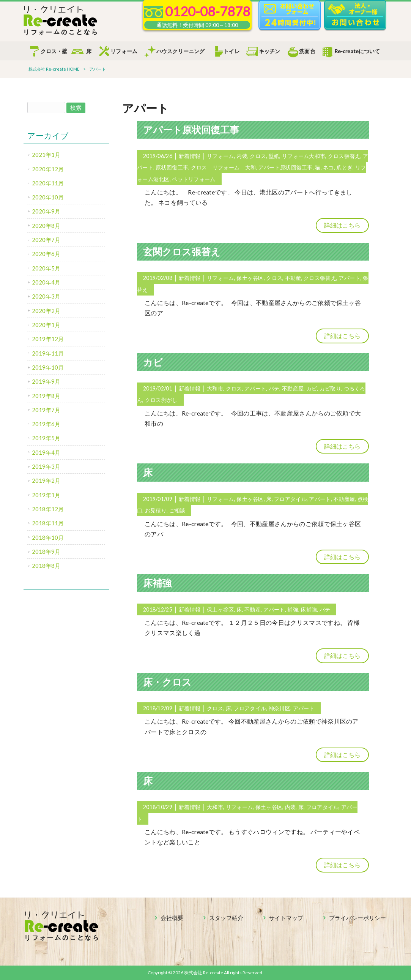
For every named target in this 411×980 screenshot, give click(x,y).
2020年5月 (46, 268)
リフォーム (220, 156)
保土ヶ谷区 (250, 278)
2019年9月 (46, 381)
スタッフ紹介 (226, 918)
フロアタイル (290, 499)
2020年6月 (46, 254)
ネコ (328, 167)
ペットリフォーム (194, 179)
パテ (274, 388)
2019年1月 (46, 495)
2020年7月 (46, 240)
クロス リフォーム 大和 (223, 167)
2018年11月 (48, 523)
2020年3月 (46, 296)
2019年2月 (46, 481)
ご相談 (177, 510)
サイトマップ (286, 918)
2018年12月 (48, 509)
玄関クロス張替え (182, 251)
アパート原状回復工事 (191, 130)
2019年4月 (46, 452)
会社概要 (172, 918)
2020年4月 (46, 282)
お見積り (156, 510)
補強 (293, 609)
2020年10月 (48, 197)
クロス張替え (344, 156)
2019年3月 (46, 466)
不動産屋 (293, 388)
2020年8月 (46, 226)
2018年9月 (46, 552)
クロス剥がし (161, 400)
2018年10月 (48, 537)
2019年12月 (48, 339)
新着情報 (190, 156)
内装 (242, 156)
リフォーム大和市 (304, 156)
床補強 (157, 583)
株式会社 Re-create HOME (54, 69)
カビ (153, 362)
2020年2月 (46, 311)
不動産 (293, 278)
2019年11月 (48, 353)
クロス (258, 156)
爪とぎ (344, 167)
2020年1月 (46, 325)
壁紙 (274, 156)
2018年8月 (46, 566)
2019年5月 (46, 438)
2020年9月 (46, 211)
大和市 (215, 388)
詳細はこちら (342, 225)
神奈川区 (280, 708)
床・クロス (167, 682)
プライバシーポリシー (357, 918)
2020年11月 (48, 183)
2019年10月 (48, 367)
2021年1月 (46, 155)
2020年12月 (48, 169)
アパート (349, 278)
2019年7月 (46, 410)
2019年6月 (46, 424)
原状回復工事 (172, 167)
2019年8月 (46, 396)
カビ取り (330, 388)
